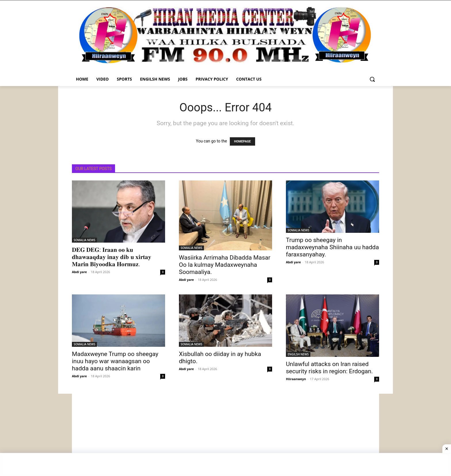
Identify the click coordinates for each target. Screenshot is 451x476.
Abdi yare (79, 272)
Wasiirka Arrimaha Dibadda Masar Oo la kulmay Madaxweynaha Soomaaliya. (225, 265)
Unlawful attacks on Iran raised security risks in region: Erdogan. (329, 368)
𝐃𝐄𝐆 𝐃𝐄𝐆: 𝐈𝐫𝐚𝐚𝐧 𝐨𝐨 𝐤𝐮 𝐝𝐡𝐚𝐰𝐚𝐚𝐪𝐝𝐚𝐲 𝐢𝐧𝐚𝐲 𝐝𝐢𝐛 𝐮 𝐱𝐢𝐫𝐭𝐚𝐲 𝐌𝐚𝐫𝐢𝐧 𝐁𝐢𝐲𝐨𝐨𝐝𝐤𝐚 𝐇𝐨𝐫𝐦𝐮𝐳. (112, 257)
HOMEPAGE (242, 141)
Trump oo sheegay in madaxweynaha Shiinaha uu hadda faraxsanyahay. (332, 247)
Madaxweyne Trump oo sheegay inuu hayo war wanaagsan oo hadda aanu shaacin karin (115, 361)
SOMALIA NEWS (84, 240)
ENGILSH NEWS (298, 354)
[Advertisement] (225, 434)
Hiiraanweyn (296, 379)
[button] (372, 79)
